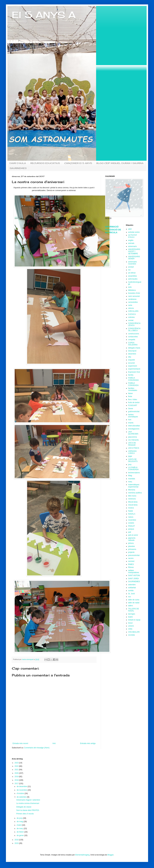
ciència (131, 308)
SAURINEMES (18, 168)
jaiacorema (133, 437)
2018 (17, 780)
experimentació (134, 369)
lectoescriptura (134, 473)
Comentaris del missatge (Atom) (37, 748)
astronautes (133, 279)
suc (130, 597)
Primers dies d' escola (25, 814)
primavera (132, 549)
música (131, 508)
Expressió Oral (134, 372)
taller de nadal (134, 603)
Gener (131, 409)
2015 (17, 843)
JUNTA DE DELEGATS (133, 460)
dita (130, 357)
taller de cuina (134, 600)
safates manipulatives (134, 571)
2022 (17, 766)
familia (131, 375)
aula (130, 287)
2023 (17, 763)
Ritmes (131, 567)
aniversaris (133, 246)
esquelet (132, 360)
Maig (130, 476)
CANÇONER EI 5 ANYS (78, 163)
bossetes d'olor (134, 293)
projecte (131, 552)
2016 (17, 840)
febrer (131, 393)
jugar (130, 456)
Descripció (132, 351)
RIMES (131, 564)
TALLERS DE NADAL (134, 610)
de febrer (21, 832)
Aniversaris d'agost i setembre (28, 800)
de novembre (22, 790)
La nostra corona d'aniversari (28, 803)
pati (130, 532)
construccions (134, 334)
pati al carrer (133, 535)
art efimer (132, 273)
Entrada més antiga (88, 743)
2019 (17, 777)
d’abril (19, 825)
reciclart (131, 561)
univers (131, 626)
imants (131, 423)
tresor (131, 623)
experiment (133, 366)
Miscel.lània (133, 502)
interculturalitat (134, 426)
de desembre (22, 786)
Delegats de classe (24, 807)
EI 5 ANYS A (44, 15)
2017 (17, 784)
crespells (132, 340)
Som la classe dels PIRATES (28, 810)
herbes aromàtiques (133, 416)
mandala (132, 479)
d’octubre (21, 793)
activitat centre (134, 232)
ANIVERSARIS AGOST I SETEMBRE (134, 251)
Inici (54, 743)
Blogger (111, 855)
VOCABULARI (134, 632)
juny (130, 464)
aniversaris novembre (133, 263)
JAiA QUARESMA (133, 433)
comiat (131, 320)
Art (129, 270)
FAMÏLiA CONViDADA (133, 384)
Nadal (131, 511)
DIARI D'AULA (18, 163)
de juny (20, 818)
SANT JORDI (133, 579)
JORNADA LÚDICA (132, 452)
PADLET (132, 526)
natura (131, 517)
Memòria (132, 490)
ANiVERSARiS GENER (134, 258)
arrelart (131, 267)
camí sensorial (134, 296)
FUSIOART (133, 405)
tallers (131, 606)
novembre (132, 520)
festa (130, 396)
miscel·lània (133, 505)
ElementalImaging (82, 855)
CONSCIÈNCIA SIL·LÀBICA (134, 330)
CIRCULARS (133, 311)
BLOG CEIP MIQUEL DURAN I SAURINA (120, 163)
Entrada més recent (20, 743)
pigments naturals (132, 539)
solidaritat (132, 588)
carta (130, 305)
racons (131, 558)
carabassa (132, 299)
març (130, 482)
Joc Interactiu (133, 440)
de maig (20, 822)
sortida (131, 591)
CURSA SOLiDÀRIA (133, 344)
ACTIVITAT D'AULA (133, 236)
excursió (132, 363)
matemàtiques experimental (134, 486)
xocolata (132, 635)
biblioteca (132, 290)
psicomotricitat (134, 555)
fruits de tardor (134, 402)
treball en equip (134, 620)
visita (130, 629)
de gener (21, 835)
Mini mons (132, 496)
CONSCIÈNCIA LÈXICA (134, 324)
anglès (131, 240)
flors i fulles (133, 400)
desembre (132, 354)
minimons (132, 499)
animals (131, 243)
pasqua (131, 529)
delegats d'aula (134, 348)
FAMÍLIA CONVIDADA (133, 379)
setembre (132, 585)
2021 (17, 770)
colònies (131, 317)
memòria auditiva (135, 493)
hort (130, 420)
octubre (131, 523)
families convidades (133, 389)
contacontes (133, 337)
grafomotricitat (134, 412)
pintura (131, 543)
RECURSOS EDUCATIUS (45, 163)
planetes (132, 546)
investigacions (134, 429)
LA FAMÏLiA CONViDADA (133, 468)
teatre (131, 617)
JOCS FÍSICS (134, 448)
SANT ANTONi (134, 575)
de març (20, 828)
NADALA (132, 514)
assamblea (133, 276)
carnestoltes (133, 302)
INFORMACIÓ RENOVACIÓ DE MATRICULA (113, 230)
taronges (132, 614)
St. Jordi (131, 594)
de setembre (22, 797)
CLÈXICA (132, 314)
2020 (17, 773)
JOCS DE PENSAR (132, 444)
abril (130, 229)
